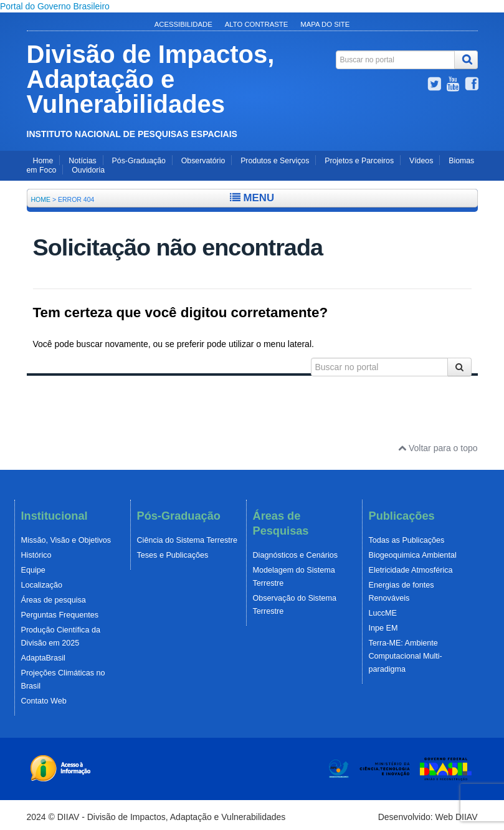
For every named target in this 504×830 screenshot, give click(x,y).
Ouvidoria (88, 170)
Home (43, 161)
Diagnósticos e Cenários (296, 555)
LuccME (383, 613)
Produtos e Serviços (275, 161)
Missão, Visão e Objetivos (66, 540)
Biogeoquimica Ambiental (413, 555)
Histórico (36, 555)
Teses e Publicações (173, 555)
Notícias (82, 161)
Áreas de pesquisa (54, 600)
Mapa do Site (325, 24)
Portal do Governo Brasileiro (55, 6)
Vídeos (421, 161)
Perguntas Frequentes (60, 615)
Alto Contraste (257, 24)
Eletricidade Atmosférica (411, 570)
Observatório (203, 161)
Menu (252, 198)
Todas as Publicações (407, 540)
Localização (42, 585)
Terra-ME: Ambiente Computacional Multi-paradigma (406, 656)
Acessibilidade (183, 24)
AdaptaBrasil (43, 658)
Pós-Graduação (139, 161)
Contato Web (44, 701)
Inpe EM (383, 628)
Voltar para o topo (438, 448)
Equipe (33, 570)
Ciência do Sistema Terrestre (187, 540)
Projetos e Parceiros (359, 161)
